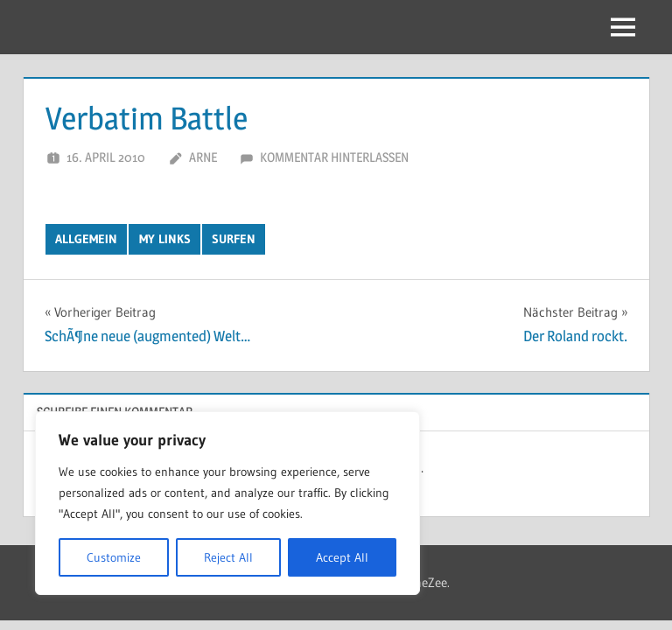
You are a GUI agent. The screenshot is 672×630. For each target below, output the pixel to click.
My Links (165, 239)
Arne (203, 157)
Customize (114, 557)
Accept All (342, 557)
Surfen (234, 239)
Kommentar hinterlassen (334, 157)
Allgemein (86, 239)
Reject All (228, 557)
